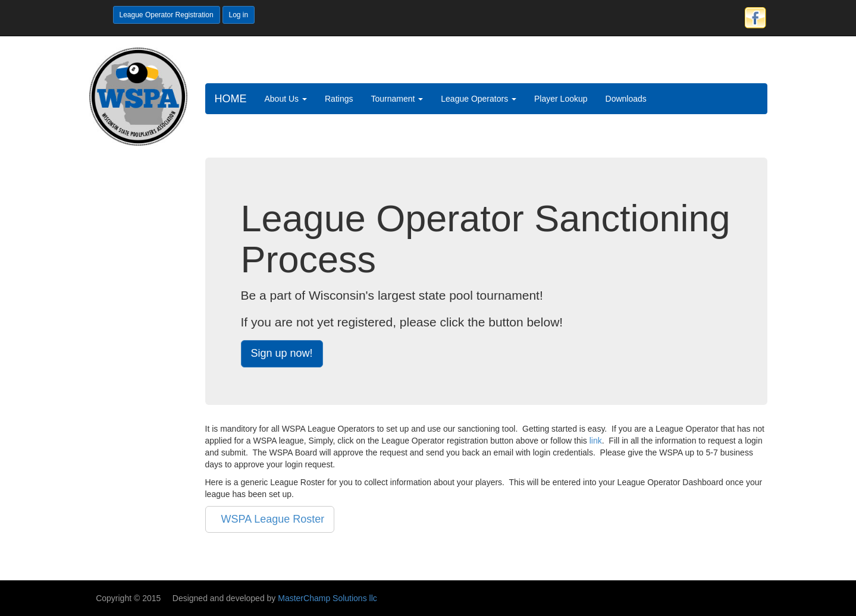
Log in (239, 15)
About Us (286, 99)
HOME (231, 99)
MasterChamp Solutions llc (327, 598)
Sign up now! (282, 353)
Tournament (397, 99)
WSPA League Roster (270, 519)
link (596, 441)
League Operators (479, 99)
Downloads (626, 99)
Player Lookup (561, 99)
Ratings (339, 99)
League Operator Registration (167, 15)
